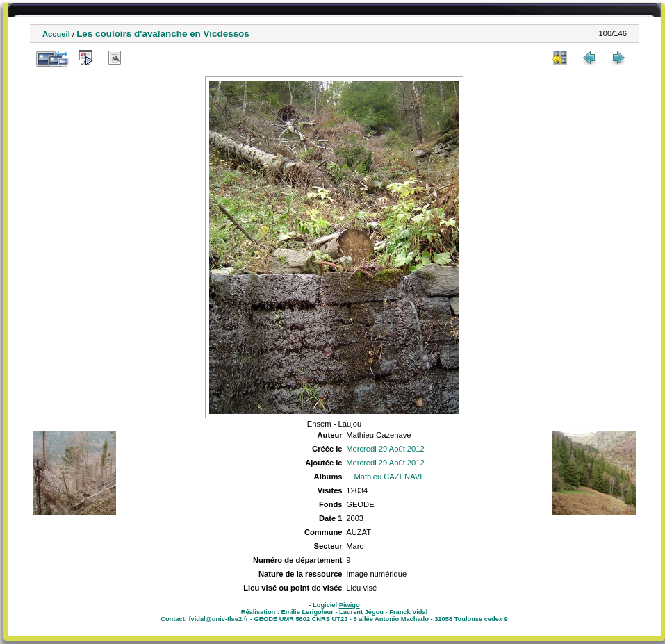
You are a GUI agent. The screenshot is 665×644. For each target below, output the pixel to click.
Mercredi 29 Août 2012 (385, 449)
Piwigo (350, 605)
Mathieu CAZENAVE (389, 477)
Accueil (56, 34)
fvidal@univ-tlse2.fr (218, 619)
